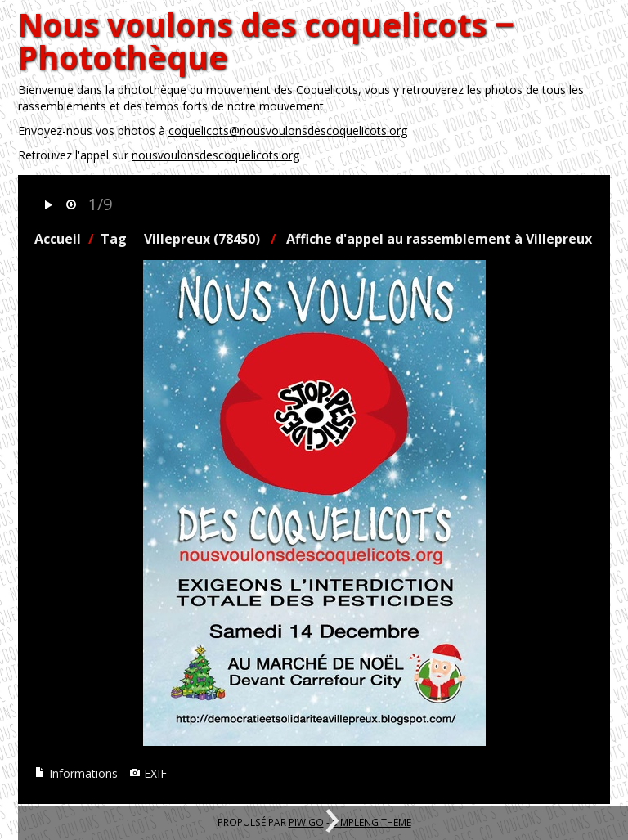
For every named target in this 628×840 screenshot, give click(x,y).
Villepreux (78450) (202, 239)
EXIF (148, 773)
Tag (114, 239)
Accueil (58, 239)
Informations (76, 773)
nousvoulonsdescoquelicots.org (215, 155)
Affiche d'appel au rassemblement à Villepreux (439, 239)
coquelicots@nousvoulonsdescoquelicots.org (288, 130)
